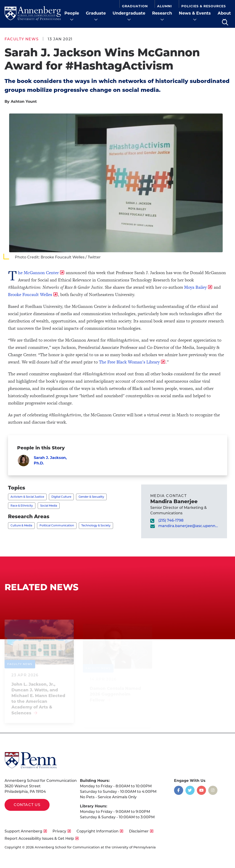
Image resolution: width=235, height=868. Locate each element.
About (224, 13)
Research (162, 13)
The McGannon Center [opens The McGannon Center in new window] (38, 273)
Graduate (96, 13)
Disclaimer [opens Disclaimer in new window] (139, 831)
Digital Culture (61, 497)
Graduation (135, 6)
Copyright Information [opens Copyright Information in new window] (98, 831)
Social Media (49, 506)
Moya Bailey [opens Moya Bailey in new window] (195, 287)
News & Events (195, 13)
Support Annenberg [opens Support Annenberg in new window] (23, 831)
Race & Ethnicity (22, 506)
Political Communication (57, 525)
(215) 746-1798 (171, 520)
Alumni (165, 6)
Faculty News (22, 39)
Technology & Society (96, 525)
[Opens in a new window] (179, 790)
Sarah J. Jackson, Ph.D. (50, 460)
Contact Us (27, 805)
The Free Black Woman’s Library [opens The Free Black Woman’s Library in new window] (129, 362)
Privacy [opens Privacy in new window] (59, 831)
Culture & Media (21, 525)
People (72, 13)
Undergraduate (129, 13)
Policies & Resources (204, 6)
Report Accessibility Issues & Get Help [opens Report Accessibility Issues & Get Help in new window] (39, 838)
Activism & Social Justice (27, 497)
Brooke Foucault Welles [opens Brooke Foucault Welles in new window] (30, 295)
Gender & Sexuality (91, 497)
